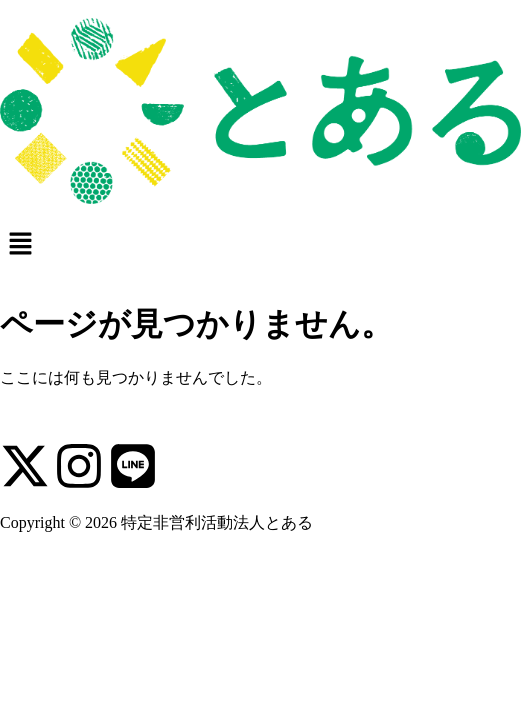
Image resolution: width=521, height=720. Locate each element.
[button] (260, 242)
